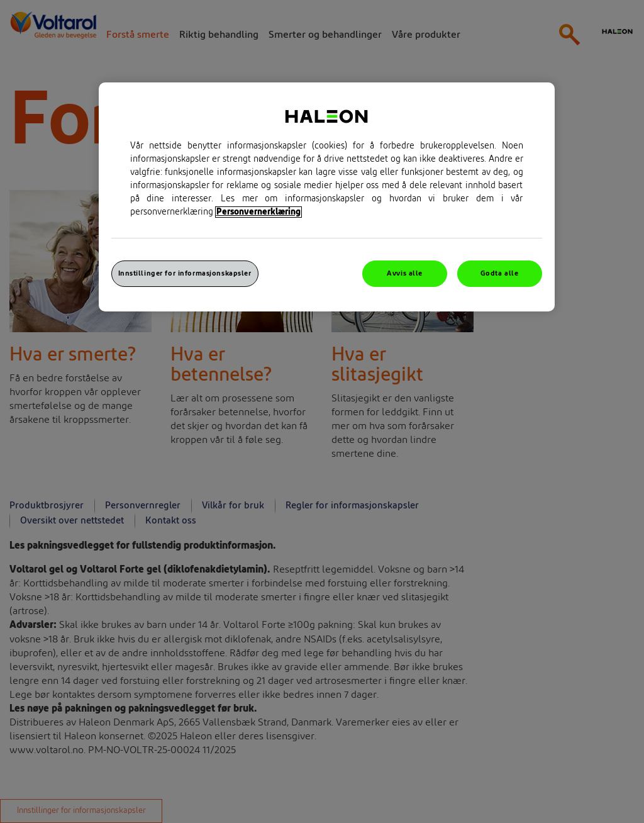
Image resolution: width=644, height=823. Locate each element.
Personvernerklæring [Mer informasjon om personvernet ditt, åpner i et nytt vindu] (258, 212)
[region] (327, 197)
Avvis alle (405, 273)
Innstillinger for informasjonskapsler (185, 273)
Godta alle (500, 273)
